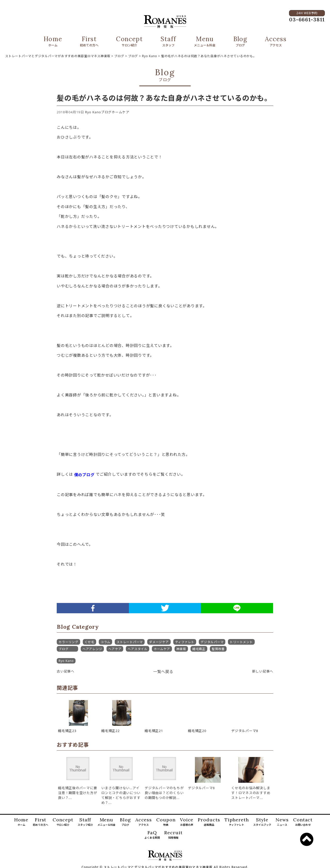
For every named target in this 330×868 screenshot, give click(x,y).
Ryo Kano (93, 112)
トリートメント (241, 642)
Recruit (173, 835)
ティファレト (185, 642)
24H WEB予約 (307, 13)
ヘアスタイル (138, 649)
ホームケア (121, 112)
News (282, 822)
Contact (303, 822)
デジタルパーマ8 (201, 788)
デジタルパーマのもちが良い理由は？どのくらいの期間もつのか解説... (164, 793)
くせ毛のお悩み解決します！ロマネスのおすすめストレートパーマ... (251, 793)
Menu (205, 42)
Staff (168, 42)
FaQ (152, 835)
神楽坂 (181, 649)
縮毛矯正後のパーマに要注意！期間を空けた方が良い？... (77, 793)
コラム (105, 642)
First (89, 42)
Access (276, 42)
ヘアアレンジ (92, 649)
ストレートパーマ (130, 642)
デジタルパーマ (212, 642)
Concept (129, 42)
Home (53, 42)
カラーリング (68, 642)
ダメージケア (159, 642)
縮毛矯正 (199, 649)
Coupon (166, 822)
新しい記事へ (263, 671)
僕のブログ (84, 475)
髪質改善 (218, 649)
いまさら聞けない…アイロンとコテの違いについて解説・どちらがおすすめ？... (121, 795)
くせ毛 (89, 642)
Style (262, 822)
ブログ (106, 112)
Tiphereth (237, 822)
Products (209, 822)
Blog (240, 42)
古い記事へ (66, 671)
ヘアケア (115, 649)
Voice (187, 822)
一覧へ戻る (163, 671)
